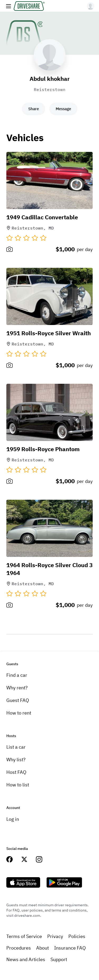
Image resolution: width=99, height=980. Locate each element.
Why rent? (17, 688)
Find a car (17, 675)
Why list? (16, 760)
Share (34, 109)
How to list (18, 785)
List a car (16, 747)
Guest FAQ (18, 700)
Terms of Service (24, 936)
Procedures (19, 948)
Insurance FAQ (70, 948)
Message (63, 109)
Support (59, 959)
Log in (13, 819)
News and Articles (26, 959)
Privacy (55, 936)
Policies (77, 936)
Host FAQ (16, 772)
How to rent (19, 713)
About (43, 948)
